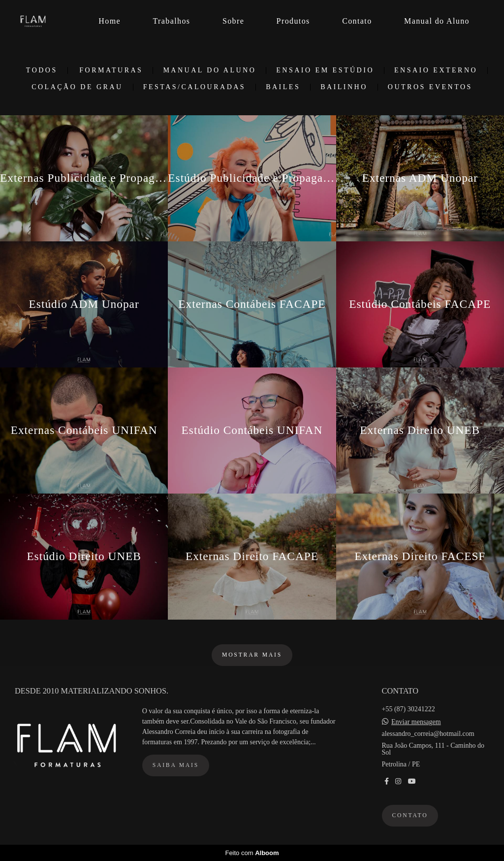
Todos (42, 70)
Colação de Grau (77, 87)
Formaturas (111, 70)
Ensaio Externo (436, 70)
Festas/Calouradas (195, 87)
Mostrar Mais (252, 655)
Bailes (283, 87)
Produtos (293, 21)
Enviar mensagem (416, 722)
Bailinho (344, 87)
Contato (357, 21)
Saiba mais (176, 765)
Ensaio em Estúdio (325, 70)
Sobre (233, 21)
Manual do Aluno (437, 21)
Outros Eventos (430, 87)
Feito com (252, 853)
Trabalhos (171, 21)
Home (110, 21)
